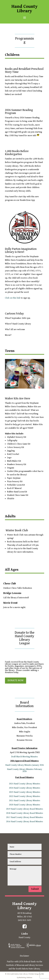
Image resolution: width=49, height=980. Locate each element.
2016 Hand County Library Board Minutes (25, 822)
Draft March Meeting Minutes (24, 757)
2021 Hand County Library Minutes (25, 801)
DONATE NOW (16, 680)
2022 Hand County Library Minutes (25, 796)
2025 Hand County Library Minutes (25, 784)
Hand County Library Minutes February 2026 (25, 770)
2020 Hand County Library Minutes (25, 805)
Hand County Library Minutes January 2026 (25, 765)
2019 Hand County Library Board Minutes (25, 809)
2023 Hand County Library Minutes (25, 792)
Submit (35, 889)
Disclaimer (24, 956)
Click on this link (13, 298)
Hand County (24, 937)
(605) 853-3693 (25, 920)
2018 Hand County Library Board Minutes (25, 813)
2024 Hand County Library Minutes (25, 788)
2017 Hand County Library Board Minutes (25, 817)
